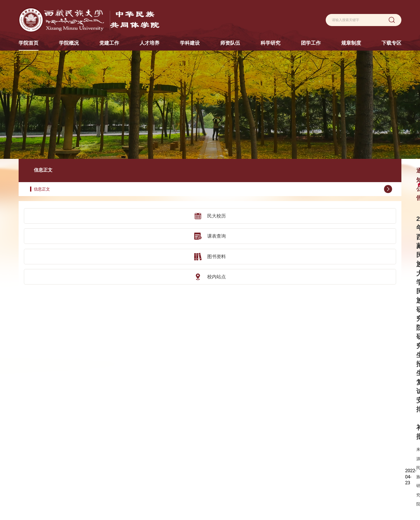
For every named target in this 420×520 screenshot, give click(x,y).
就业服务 (306, 457)
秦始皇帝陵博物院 (34, 486)
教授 (238, 447)
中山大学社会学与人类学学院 (43, 477)
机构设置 (141, 447)
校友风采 (109, 476)
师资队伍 (242, 439)
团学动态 (306, 447)
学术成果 (274, 466)
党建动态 (141, 457)
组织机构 (109, 466)
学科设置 (209, 447)
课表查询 (55, 213)
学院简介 (109, 447)
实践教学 (173, 486)
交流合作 (173, 466)
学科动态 (209, 457)
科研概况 (274, 447)
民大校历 (55, 193)
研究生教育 (175, 457)
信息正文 (58, 166)
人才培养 (173, 439)
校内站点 (55, 252)
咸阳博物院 (28, 457)
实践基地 (173, 476)
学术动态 (274, 476)
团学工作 (306, 439)
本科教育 (173, 447)
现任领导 (109, 457)
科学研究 (274, 439)
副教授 (240, 457)
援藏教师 (242, 486)
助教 (238, 476)
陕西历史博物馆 (32, 438)
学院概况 (109, 439)
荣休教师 (242, 495)
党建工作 (141, 439)
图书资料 (55, 232)
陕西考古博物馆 (32, 448)
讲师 (238, 466)
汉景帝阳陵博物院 (34, 467)
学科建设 (209, 439)
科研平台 (274, 457)
